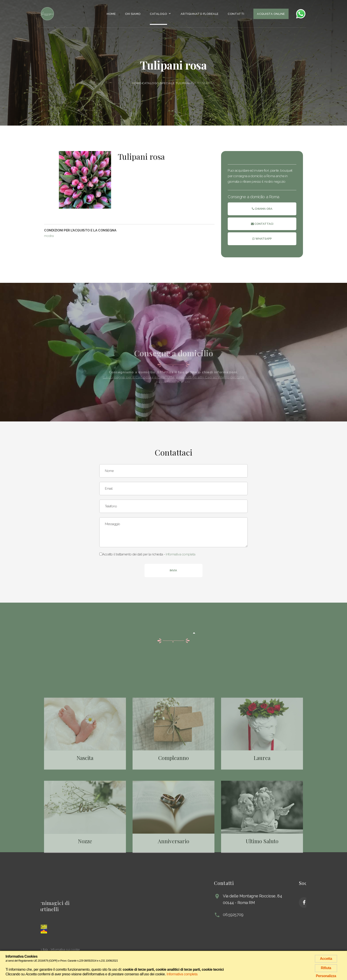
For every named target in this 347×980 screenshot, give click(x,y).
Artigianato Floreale (200, 14)
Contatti (236, 14)
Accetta (326, 959)
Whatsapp (262, 239)
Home (111, 14)
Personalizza (326, 976)
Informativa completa (180, 554)
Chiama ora (262, 209)
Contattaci (262, 224)
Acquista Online (271, 14)
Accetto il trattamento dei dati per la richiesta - (147, 554)
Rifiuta (326, 968)
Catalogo (158, 14)
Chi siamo (133, 14)
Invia (173, 570)
